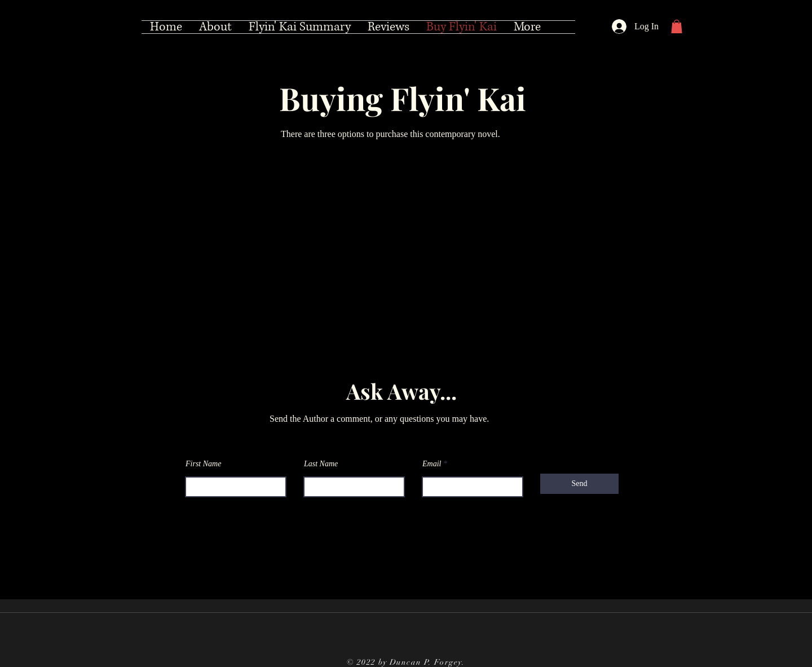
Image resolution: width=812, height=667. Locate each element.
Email (432, 464)
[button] (677, 26)
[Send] (579, 484)
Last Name (321, 464)
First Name (203, 464)
